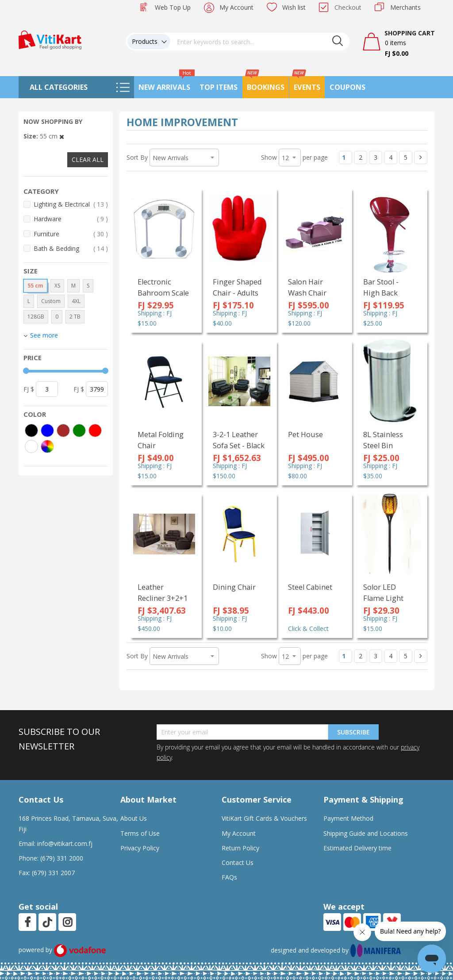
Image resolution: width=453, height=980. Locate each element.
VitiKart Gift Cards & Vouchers (264, 818)
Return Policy (240, 848)
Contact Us (238, 863)
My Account (236, 7)
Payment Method (348, 818)
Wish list (294, 7)
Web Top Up (173, 7)
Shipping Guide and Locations (366, 833)
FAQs (229, 877)
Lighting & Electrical (71, 204)
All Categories (59, 87)
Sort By (137, 157)
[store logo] (50, 39)
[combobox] (260, 42)
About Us (134, 818)
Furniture (71, 234)
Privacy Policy (140, 848)
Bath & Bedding (71, 248)
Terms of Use (140, 833)
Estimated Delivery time (357, 848)
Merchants (405, 7)
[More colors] (47, 446)
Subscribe (353, 732)
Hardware (71, 219)
